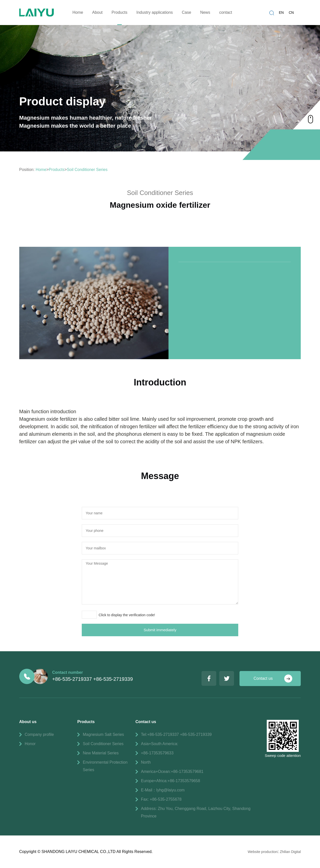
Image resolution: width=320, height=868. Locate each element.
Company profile (39, 734)
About (97, 12)
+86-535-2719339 (113, 679)
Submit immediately (160, 630)
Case (186, 12)
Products (119, 12)
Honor (30, 744)
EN (281, 13)
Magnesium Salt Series (103, 734)
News (205, 12)
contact (226, 12)
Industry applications (154, 12)
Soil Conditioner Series (87, 170)
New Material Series (101, 753)
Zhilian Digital (290, 852)
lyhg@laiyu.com (170, 790)
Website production (263, 852)
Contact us (263, 678)
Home (78, 12)
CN (291, 13)
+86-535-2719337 (72, 679)
